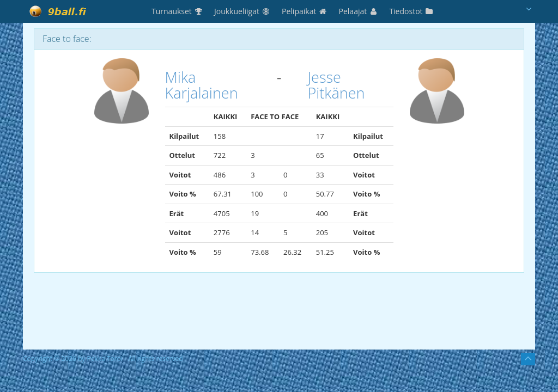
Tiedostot (411, 11)
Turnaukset (177, 11)
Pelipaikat (305, 11)
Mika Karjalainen (202, 85)
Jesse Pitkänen (336, 85)
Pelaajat (359, 11)
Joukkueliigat (242, 11)
